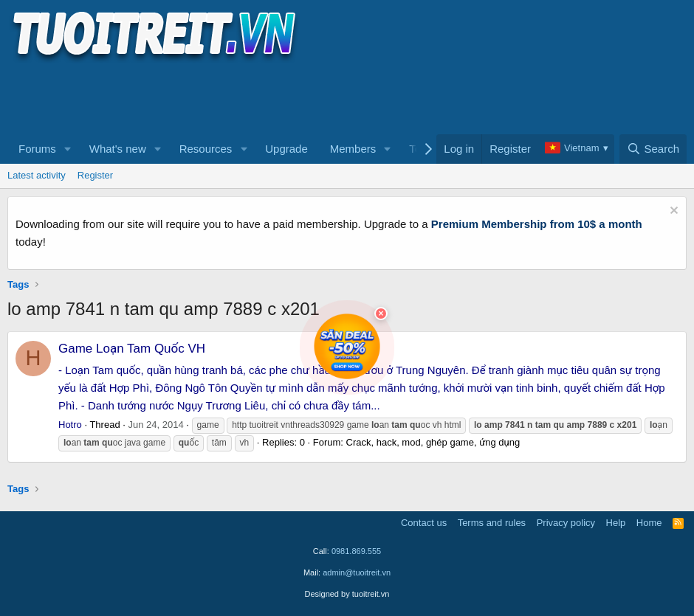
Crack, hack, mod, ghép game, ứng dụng (433, 442)
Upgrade (286, 149)
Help (616, 523)
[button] (68, 149)
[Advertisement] (276, 97)
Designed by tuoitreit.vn (347, 594)
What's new (118, 149)
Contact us (424, 523)
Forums (37, 149)
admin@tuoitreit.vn (357, 572)
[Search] (653, 149)
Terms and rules (492, 523)
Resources (206, 149)
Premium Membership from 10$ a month (537, 224)
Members (353, 149)
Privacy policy (566, 523)
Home (649, 523)
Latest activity (37, 175)
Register (95, 175)
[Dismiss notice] (672, 212)
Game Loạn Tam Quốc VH (132, 349)
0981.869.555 (356, 551)
